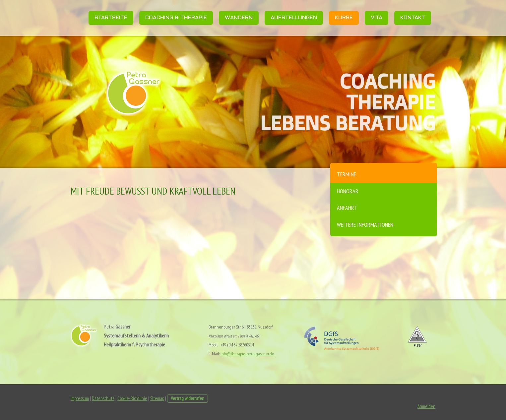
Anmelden (426, 406)
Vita (377, 18)
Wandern (239, 18)
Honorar (348, 191)
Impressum (80, 398)
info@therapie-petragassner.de (247, 354)
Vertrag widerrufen (188, 398)
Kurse (344, 18)
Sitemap (157, 398)
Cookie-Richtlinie (132, 398)
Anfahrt (347, 208)
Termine (347, 174)
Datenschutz (103, 398)
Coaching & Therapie (176, 18)
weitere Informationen (365, 225)
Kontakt (413, 18)
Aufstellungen (294, 18)
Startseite (111, 18)
